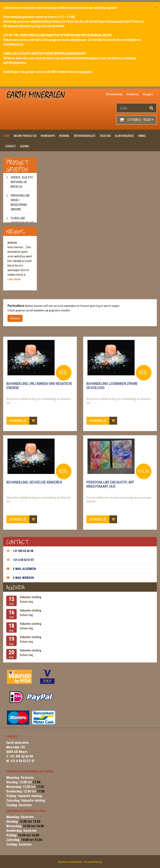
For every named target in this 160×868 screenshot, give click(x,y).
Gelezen (15, 318)
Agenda (24, 146)
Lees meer (14, 279)
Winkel (142, 136)
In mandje (23, 421)
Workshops (48, 136)
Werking (64, 136)
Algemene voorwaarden (70, 862)
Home (6, 136)
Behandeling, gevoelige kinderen (34, 482)
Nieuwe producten (25, 136)
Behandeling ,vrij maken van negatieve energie (39, 386)
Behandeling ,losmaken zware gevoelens (112, 386)
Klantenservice (124, 136)
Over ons (105, 136)
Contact (11, 146)
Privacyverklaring (93, 862)
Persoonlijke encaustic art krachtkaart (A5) (110, 484)
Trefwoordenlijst (84, 136)
